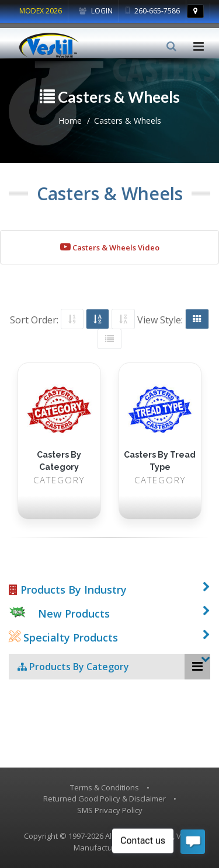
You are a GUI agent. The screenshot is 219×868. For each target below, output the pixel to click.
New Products (74, 613)
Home (70, 121)
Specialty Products (63, 637)
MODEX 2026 (41, 11)
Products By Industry (68, 590)
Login (96, 11)
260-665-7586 (153, 11)
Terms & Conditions (105, 787)
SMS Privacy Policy (110, 810)
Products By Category (73, 667)
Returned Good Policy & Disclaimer (105, 799)
